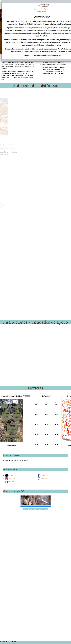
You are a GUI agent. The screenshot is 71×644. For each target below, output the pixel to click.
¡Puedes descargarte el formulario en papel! (35, 509)
